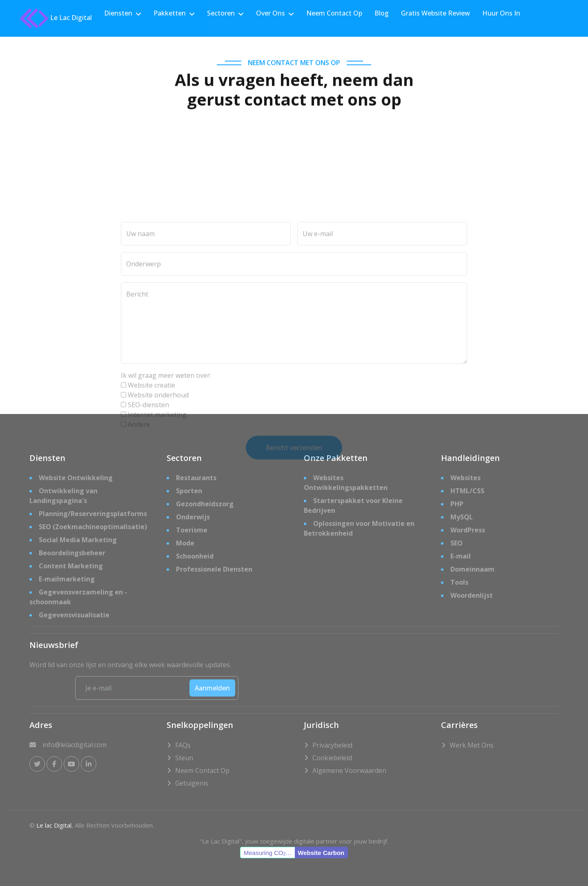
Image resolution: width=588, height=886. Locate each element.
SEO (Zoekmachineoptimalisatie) (93, 527)
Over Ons (271, 13)
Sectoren (221, 13)
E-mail (461, 556)
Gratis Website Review (435, 13)
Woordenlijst (472, 595)
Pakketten (170, 13)
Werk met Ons (472, 745)
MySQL (462, 517)
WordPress (468, 530)
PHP (457, 504)
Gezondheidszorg (205, 504)
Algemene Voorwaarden (349, 770)
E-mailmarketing (67, 579)
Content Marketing (71, 566)
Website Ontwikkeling (76, 478)
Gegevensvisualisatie (74, 615)
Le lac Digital (54, 825)
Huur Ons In (501, 13)
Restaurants (196, 478)
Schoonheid (195, 556)
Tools (459, 582)
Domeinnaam (472, 569)
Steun (184, 758)
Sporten (189, 491)
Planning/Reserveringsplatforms (93, 514)
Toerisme (192, 530)
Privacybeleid (332, 745)
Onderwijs (193, 517)
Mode (185, 543)
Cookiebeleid (332, 758)
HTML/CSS (467, 491)
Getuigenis (192, 783)
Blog (382, 13)
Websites (465, 478)
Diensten (118, 13)
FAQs (183, 745)
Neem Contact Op (334, 13)
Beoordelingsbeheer (72, 553)
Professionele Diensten (214, 569)
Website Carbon (321, 853)
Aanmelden (212, 688)
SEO (457, 543)
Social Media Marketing (78, 540)
